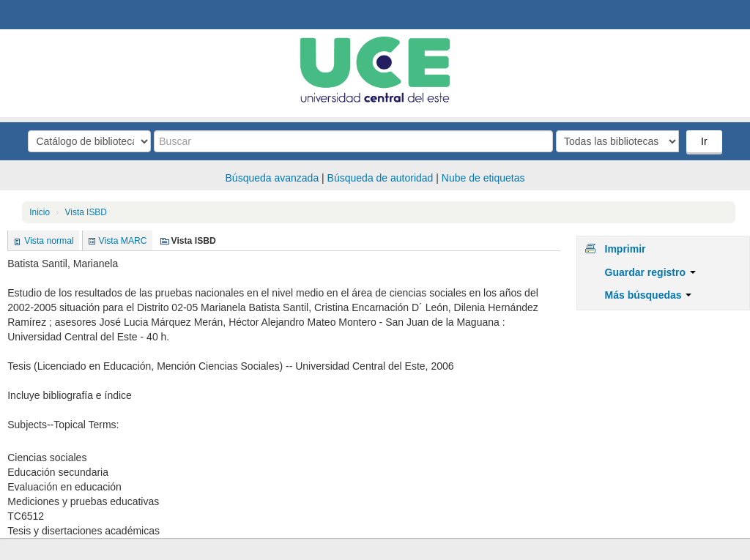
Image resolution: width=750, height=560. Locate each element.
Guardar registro (650, 272)
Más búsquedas (649, 295)
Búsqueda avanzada (272, 178)
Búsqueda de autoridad (380, 178)
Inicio (40, 212)
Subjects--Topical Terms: (63, 425)
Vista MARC (123, 241)
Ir (704, 141)
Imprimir (625, 249)
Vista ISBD (86, 212)
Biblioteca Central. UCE (51, 15)
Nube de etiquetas (483, 178)
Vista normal (49, 241)
